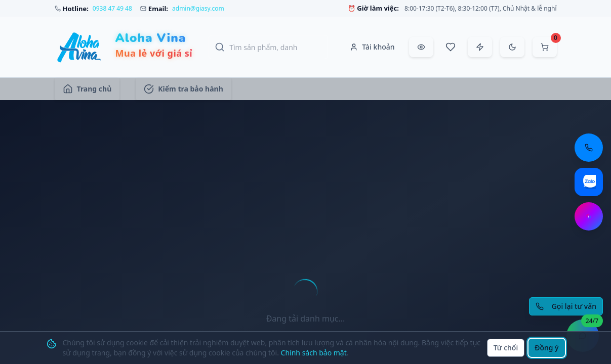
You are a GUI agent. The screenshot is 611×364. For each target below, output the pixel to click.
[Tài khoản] (372, 47)
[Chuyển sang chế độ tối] (512, 47)
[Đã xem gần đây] (421, 47)
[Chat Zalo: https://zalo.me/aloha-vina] (589, 182)
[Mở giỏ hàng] (545, 47)
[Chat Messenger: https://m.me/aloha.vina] (589, 216)
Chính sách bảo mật (314, 353)
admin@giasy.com (198, 9)
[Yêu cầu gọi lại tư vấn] (566, 306)
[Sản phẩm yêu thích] (451, 47)
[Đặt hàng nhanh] (480, 47)
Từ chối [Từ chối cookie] (506, 348)
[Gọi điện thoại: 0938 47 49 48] (589, 148)
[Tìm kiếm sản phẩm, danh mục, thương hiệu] (268, 47)
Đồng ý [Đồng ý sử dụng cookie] (546, 348)
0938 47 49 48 (112, 9)
